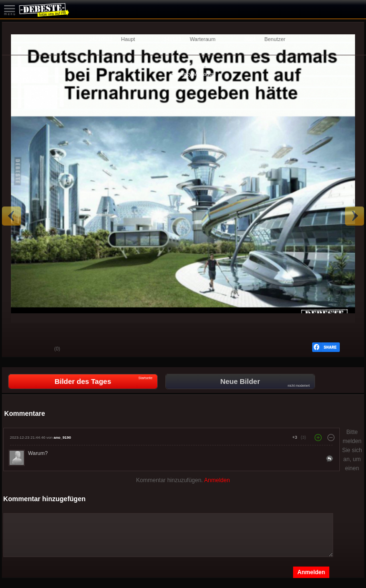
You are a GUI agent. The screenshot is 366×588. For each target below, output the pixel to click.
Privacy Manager (194, 74)
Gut (16, 350)
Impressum (220, 66)
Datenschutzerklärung (177, 66)
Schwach (40, 350)
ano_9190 (62, 438)
